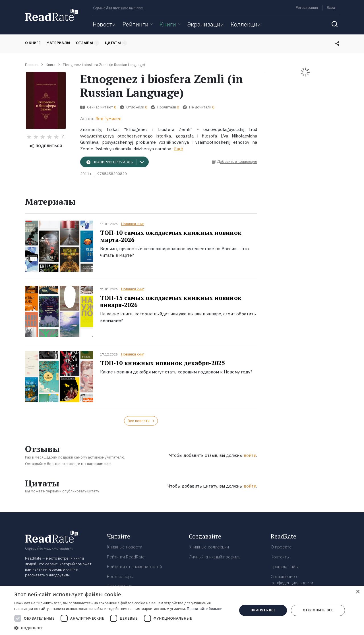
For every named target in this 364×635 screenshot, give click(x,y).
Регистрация (307, 8)
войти (250, 455)
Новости (104, 24)
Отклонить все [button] (318, 610)
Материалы (58, 43)
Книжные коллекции (209, 547)
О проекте (281, 547)
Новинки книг (133, 224)
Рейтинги (136, 24)
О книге (33, 43)
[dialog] (182, 610)
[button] (122, 628)
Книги (168, 24)
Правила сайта (285, 567)
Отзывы (88, 43)
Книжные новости (125, 547)
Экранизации (205, 24)
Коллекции (246, 24)
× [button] (358, 592)
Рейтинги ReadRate (126, 557)
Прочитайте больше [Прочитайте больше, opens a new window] (204, 609)
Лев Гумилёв (108, 119)
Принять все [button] (263, 610)
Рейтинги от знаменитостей (134, 567)
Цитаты (116, 43)
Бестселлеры (120, 577)
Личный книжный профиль (215, 557)
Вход (331, 8)
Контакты (280, 557)
